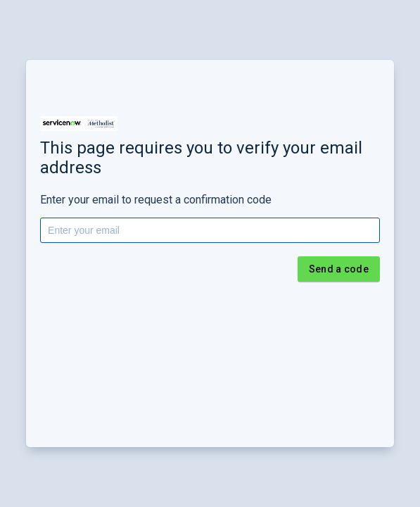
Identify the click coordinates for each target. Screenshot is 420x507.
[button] (79, 124)
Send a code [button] (339, 269)
